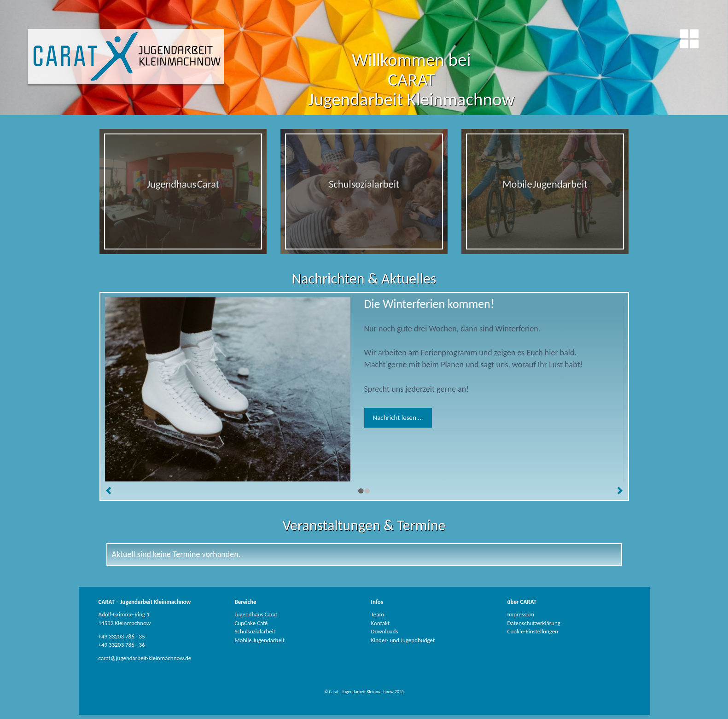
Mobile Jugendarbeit (260, 640)
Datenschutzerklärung (534, 623)
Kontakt (381, 623)
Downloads (385, 631)
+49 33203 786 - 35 (122, 636)
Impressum (521, 614)
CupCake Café (251, 623)
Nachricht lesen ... (398, 417)
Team (378, 614)
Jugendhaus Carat (256, 614)
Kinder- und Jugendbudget (403, 640)
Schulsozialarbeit (255, 631)
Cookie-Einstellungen (533, 631)
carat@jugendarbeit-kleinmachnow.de (145, 658)
